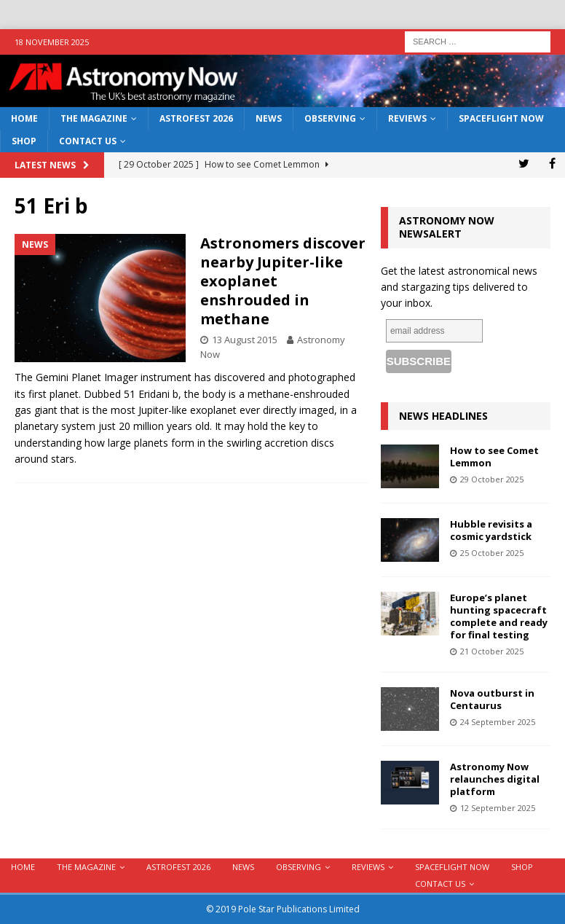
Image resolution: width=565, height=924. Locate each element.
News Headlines (443, 416)
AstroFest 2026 (196, 118)
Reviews (407, 118)
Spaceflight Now (501, 118)
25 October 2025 (492, 553)
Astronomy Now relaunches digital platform (495, 779)
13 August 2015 (245, 340)
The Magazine (94, 118)
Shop (24, 141)
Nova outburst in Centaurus (492, 699)
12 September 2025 (498, 808)
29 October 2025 (492, 479)
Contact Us (88, 141)
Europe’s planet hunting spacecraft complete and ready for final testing (499, 616)
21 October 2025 (492, 651)
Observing (330, 118)
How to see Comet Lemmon (494, 457)
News (269, 118)
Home (24, 118)
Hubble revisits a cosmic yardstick (491, 530)
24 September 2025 (498, 722)
